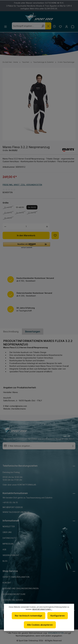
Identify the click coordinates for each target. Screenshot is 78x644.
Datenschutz (9, 538)
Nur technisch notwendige (28, 616)
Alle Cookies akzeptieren (40, 625)
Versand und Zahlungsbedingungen (21, 588)
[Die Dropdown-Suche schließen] (48, 26)
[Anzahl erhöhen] (47, 226)
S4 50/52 (32, 207)
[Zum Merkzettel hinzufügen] (55, 235)
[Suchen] (43, 26)
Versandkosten (56, 633)
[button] (27, 245)
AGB (4, 549)
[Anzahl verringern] (5, 226)
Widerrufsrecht (11, 555)
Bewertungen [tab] (33, 332)
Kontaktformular (27, 485)
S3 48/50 (20, 207)
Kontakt (7, 583)
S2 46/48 (9, 208)
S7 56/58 (33, 213)
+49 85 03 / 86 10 (10, 502)
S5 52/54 (9, 213)
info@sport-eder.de (13, 507)
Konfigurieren (58, 616)
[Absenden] (73, 446)
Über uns (7, 532)
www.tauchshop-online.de (16, 512)
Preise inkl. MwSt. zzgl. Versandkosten (22, 185)
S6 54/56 (21, 213)
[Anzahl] (26, 226)
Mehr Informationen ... (42, 609)
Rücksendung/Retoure (14, 594)
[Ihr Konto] (66, 27)
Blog (5, 561)
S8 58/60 (9, 218)
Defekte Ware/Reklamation (16, 577)
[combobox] (26, 26)
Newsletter (9, 526)
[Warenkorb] (73, 27)
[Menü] (5, 27)
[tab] (11, 332)
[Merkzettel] (60, 27)
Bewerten (8, 192)
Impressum (8, 544)
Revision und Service (13, 600)
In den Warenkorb (26, 235)
